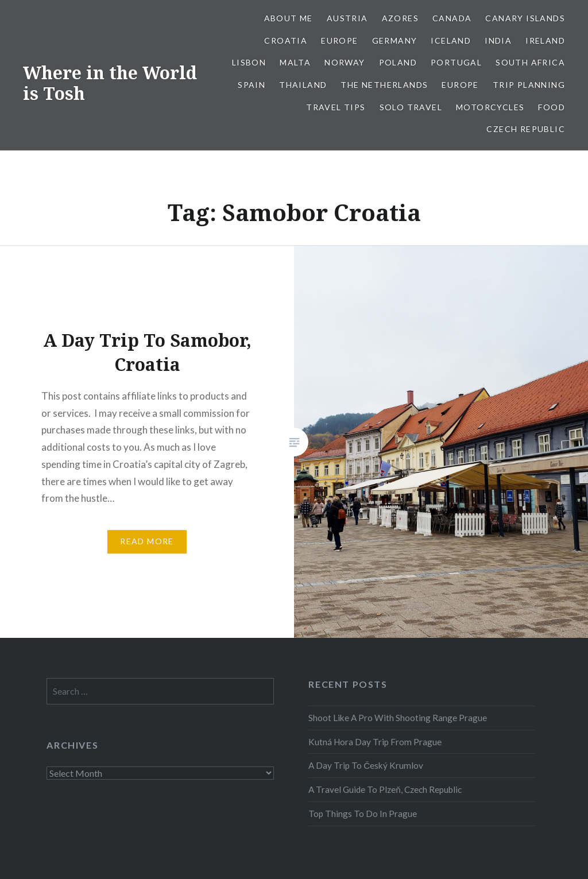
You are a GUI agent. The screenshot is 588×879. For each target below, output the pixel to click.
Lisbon (249, 62)
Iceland (451, 40)
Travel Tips (336, 107)
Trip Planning (529, 85)
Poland (398, 62)
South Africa (530, 62)
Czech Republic (526, 129)
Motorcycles (490, 107)
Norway (345, 62)
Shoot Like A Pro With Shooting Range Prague (398, 718)
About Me (289, 18)
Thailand (303, 85)
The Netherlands (384, 85)
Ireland (545, 40)
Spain (252, 85)
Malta (295, 62)
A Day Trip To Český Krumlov (366, 765)
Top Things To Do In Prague (363, 814)
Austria (347, 18)
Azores (400, 18)
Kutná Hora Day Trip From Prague (375, 742)
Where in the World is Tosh (110, 83)
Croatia (286, 40)
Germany (395, 40)
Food (552, 107)
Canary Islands (525, 18)
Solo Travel (411, 107)
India (498, 40)
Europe (339, 40)
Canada (452, 18)
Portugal (456, 62)
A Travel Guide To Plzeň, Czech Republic (385, 789)
